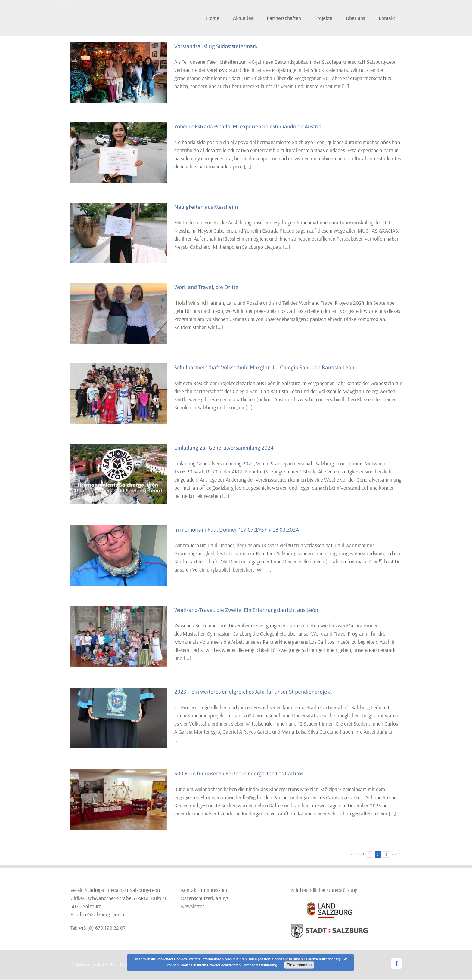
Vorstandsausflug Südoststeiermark (216, 46)
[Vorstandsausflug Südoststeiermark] (119, 72)
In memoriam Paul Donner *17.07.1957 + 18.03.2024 (237, 530)
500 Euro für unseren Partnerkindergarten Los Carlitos (239, 774)
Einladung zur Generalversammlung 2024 (224, 448)
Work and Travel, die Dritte (206, 287)
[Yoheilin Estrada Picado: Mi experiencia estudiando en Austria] (119, 153)
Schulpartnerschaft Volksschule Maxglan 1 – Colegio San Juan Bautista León (264, 367)
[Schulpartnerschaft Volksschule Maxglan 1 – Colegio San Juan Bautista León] (119, 394)
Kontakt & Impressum (204, 890)
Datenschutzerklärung (204, 898)
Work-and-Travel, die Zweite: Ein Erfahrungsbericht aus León (246, 610)
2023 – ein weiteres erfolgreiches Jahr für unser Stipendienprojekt (253, 692)
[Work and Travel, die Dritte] (119, 313)
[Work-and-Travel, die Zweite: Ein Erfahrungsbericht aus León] (119, 636)
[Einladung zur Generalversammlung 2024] (119, 474)
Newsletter (193, 906)
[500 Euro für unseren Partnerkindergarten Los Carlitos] (119, 800)
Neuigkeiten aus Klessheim (206, 207)
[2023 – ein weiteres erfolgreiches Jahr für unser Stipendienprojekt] (119, 718)
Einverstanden (299, 965)
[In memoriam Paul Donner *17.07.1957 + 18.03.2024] (119, 556)
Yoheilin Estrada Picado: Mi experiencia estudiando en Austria (248, 126)
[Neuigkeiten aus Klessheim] (119, 233)
